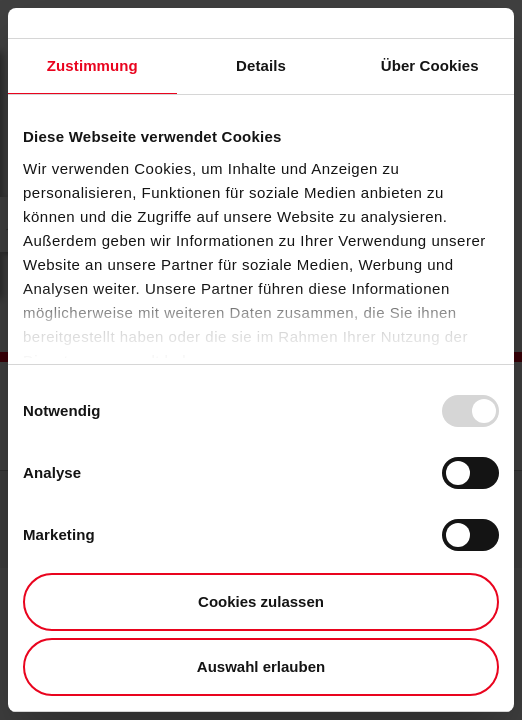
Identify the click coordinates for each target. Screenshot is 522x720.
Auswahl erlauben (261, 666)
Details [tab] (261, 65)
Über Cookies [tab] (430, 65)
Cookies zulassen (261, 601)
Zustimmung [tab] (92, 65)
